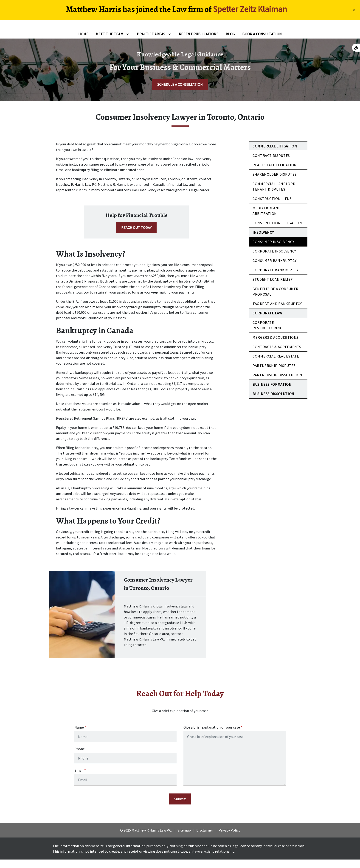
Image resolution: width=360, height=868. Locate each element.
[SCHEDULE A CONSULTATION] (180, 92)
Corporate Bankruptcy (276, 277)
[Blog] (230, 41)
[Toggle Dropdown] (128, 41)
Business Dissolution (273, 401)
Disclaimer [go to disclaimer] (205, 839)
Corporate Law (267, 320)
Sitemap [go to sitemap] (184, 839)
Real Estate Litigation (275, 172)
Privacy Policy (229, 839)
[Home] (83, 41)
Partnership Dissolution (277, 382)
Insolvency (263, 240)
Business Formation (272, 392)
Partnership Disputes (274, 373)
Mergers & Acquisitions (276, 345)
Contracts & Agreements (277, 354)
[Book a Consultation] (262, 41)
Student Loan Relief (273, 287)
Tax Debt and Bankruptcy (277, 311)
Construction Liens (272, 206)
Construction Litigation (277, 230)
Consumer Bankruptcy (274, 268)
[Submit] (180, 807)
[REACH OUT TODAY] (136, 235)
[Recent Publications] (199, 41)
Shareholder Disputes (275, 182)
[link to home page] (32, 28)
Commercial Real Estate (276, 363)
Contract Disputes (271, 163)
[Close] (354, 10)
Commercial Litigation (275, 153)
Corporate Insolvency (274, 258)
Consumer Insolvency (273, 249)
